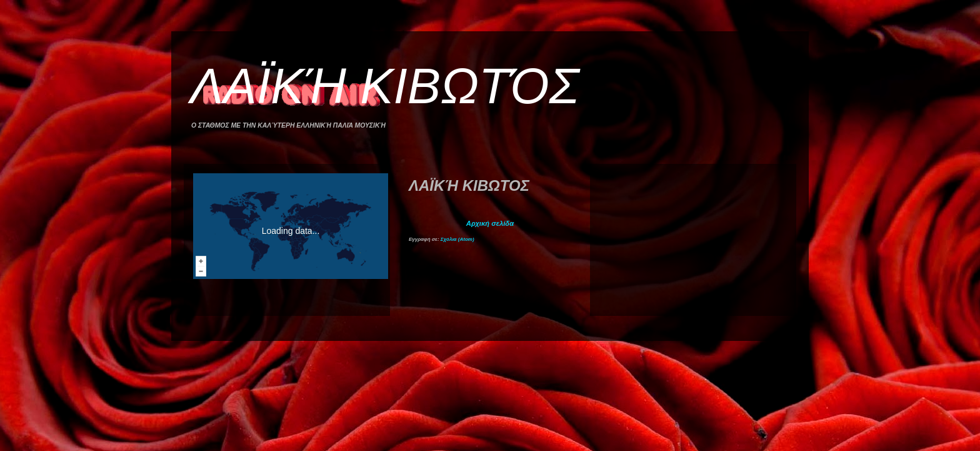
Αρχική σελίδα (490, 223)
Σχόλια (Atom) (457, 239)
